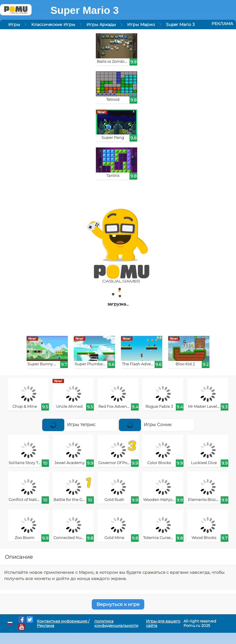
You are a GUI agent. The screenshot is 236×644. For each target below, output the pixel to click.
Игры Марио (141, 24)
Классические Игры (53, 24)
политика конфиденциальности (116, 623)
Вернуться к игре (118, 604)
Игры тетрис (69, 424)
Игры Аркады (101, 24)
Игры (14, 24)
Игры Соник (145, 424)
